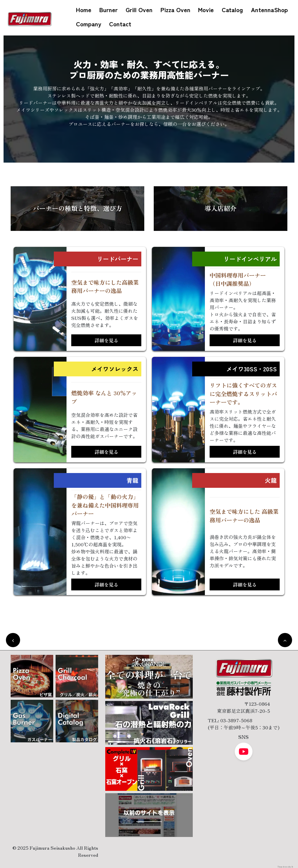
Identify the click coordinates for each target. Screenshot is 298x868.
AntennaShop (269, 9)
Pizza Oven (175, 9)
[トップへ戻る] (285, 640)
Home (84, 9)
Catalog (232, 9)
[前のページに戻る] (13, 640)
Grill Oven (139, 9)
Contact (120, 24)
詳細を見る (106, 340)
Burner (108, 9)
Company (89, 24)
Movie (206, 9)
